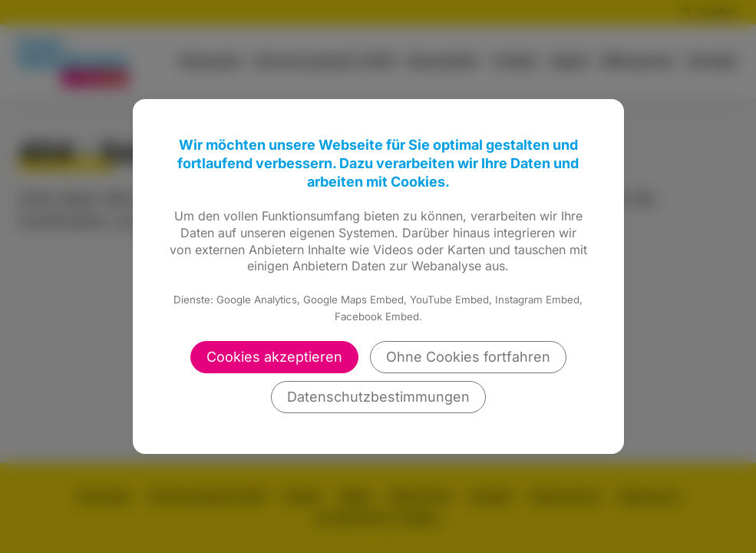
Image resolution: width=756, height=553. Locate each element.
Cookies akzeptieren (274, 357)
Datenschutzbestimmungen (378, 397)
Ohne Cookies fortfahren (468, 357)
